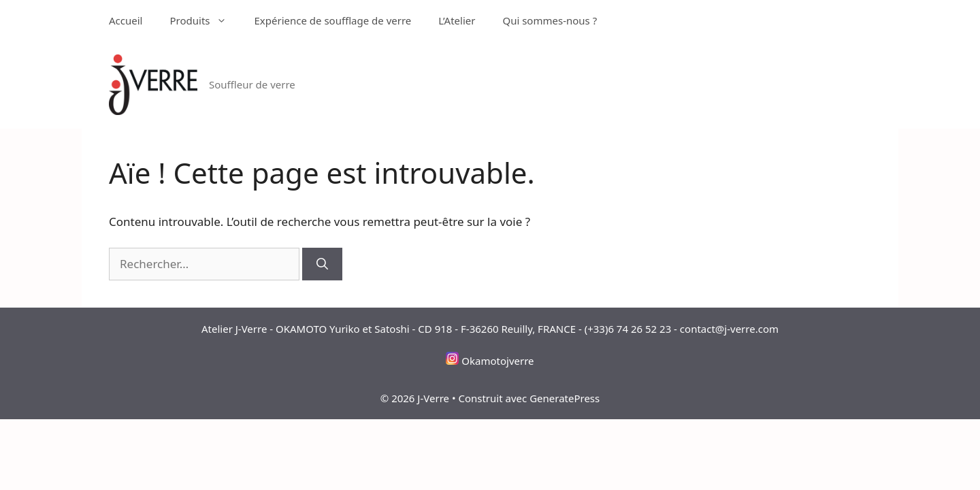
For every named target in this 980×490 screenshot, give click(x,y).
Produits (205, 20)
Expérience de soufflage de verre (332, 20)
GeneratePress (565, 398)
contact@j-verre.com (729, 329)
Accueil (126, 20)
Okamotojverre (497, 361)
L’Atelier (457, 20)
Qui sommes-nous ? (550, 20)
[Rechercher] (322, 264)
